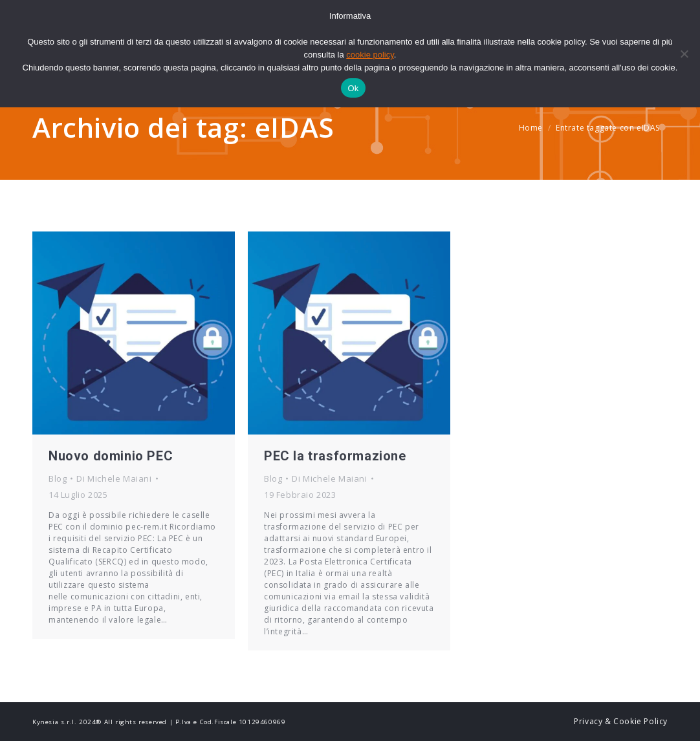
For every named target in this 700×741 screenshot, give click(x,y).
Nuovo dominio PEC (111, 456)
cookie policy (370, 55)
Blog (58, 478)
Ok (353, 88)
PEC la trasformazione (335, 456)
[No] (684, 54)
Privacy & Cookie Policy (621, 721)
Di (114, 478)
